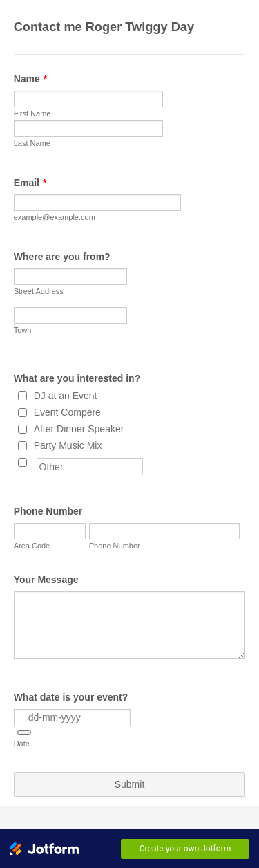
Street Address (39, 291)
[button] (24, 732)
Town (23, 330)
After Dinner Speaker (79, 429)
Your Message (46, 580)
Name (31, 79)
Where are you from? (62, 257)
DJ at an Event (66, 396)
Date (22, 744)
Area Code (32, 546)
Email (30, 183)
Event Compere (67, 412)
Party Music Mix (68, 445)
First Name (32, 113)
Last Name (32, 143)
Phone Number (48, 511)
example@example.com (55, 217)
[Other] (22, 462)
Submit (130, 784)
